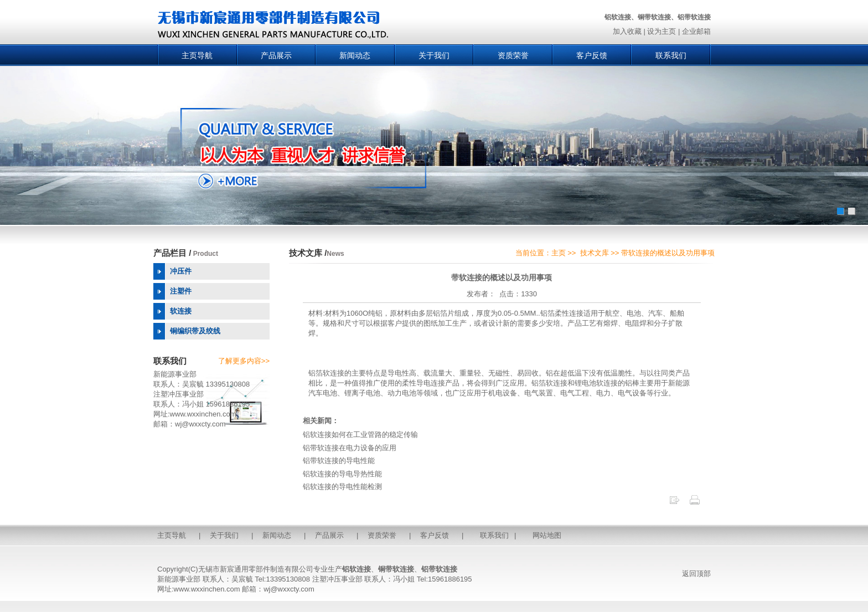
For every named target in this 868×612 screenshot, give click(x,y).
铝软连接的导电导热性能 (342, 474)
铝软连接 (356, 569)
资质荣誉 (513, 55)
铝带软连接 (439, 569)
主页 (559, 253)
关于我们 (434, 55)
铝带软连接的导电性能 (339, 461)
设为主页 (662, 31)
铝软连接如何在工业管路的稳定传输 (360, 434)
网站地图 (547, 535)
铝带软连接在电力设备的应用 (350, 448)
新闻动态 (355, 55)
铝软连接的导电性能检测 (342, 487)
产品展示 (276, 55)
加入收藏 (627, 31)
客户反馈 (592, 55)
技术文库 (595, 253)
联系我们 (671, 55)
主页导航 (197, 55)
